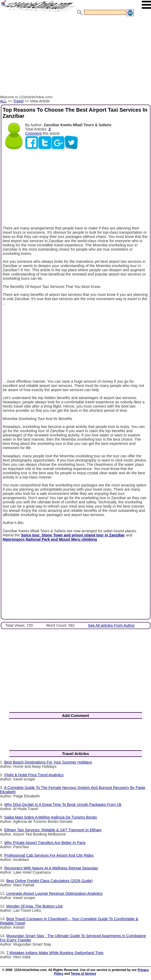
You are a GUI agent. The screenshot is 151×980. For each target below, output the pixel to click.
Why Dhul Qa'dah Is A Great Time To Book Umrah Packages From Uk (63, 805)
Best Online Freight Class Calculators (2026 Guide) (49, 881)
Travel (18, 101)
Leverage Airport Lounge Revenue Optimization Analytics (54, 893)
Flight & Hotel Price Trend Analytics (34, 775)
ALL (3, 101)
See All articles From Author (111, 625)
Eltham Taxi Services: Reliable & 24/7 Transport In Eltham (53, 830)
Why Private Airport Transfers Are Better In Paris (45, 843)
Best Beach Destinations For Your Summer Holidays (48, 762)
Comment (33, 133)
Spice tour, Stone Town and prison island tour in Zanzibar (73, 535)
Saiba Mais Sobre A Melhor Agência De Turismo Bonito (51, 817)
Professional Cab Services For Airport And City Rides (49, 855)
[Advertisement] (76, 56)
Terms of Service (83, 974)
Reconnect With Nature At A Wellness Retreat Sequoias (51, 868)
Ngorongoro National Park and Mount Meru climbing (50, 539)
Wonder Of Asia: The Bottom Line (35, 906)
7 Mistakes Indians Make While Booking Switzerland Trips (55, 953)
